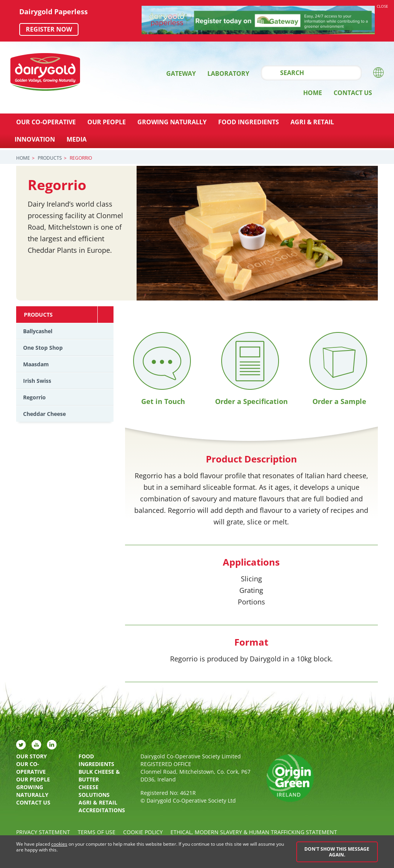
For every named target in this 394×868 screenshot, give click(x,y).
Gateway (181, 73)
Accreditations (102, 810)
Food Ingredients (249, 122)
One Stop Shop (43, 348)
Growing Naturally (172, 122)
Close (382, 6)
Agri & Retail (312, 122)
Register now (49, 29)
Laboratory (228, 73)
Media (77, 139)
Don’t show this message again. (337, 852)
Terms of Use (97, 832)
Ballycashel (38, 331)
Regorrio (34, 397)
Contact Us (353, 93)
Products (50, 158)
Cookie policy (143, 832)
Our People (107, 122)
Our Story (32, 756)
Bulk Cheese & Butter (99, 775)
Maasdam (36, 364)
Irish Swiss (37, 381)
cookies (59, 844)
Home (313, 93)
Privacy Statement (43, 832)
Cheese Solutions (94, 791)
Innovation (35, 139)
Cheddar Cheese (44, 414)
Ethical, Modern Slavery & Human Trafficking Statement (254, 832)
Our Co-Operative (46, 122)
